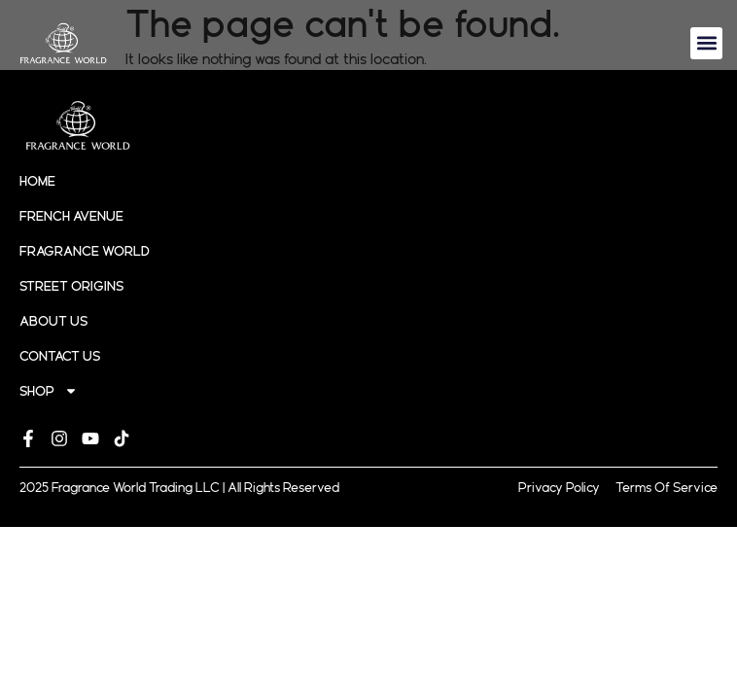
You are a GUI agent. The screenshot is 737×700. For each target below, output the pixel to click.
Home (37, 181)
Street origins (71, 286)
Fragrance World (85, 251)
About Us (53, 321)
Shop (49, 391)
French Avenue (71, 216)
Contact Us (60, 356)
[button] (706, 43)
